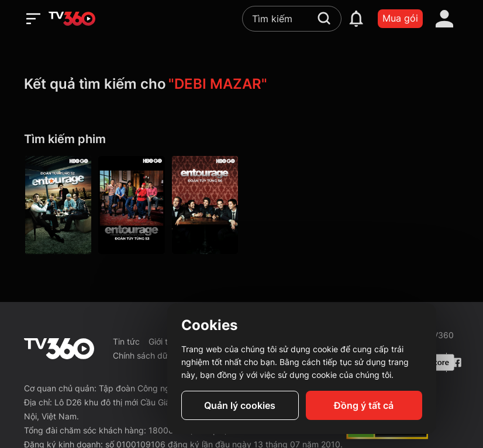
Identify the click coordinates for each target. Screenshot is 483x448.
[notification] (356, 19)
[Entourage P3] (131, 205)
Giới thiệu (166, 341)
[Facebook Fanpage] (455, 362)
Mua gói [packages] (400, 18)
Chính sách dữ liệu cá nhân (164, 355)
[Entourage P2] (58, 205)
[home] (72, 19)
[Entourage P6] (205, 205)
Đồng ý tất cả (364, 405)
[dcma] (387, 436)
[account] (444, 19)
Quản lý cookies (240, 405)
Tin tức (126, 341)
